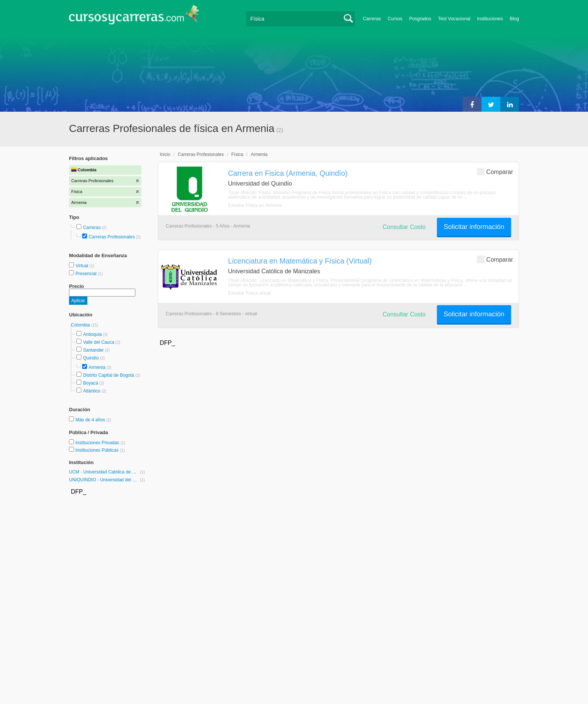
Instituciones (490, 19)
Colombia (81, 325)
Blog (514, 19)
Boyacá (90, 383)
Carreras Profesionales (112, 237)
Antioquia (92, 334)
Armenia (97, 367)
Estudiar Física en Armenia (255, 205)
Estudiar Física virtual (250, 293)
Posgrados (420, 19)
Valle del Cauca (98, 342)
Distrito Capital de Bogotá (108, 375)
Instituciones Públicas (100, 450)
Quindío (91, 358)
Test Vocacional (454, 19)
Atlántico (91, 391)
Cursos (395, 19)
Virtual (82, 266)
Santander (93, 350)
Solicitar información (474, 227)
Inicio (165, 154)
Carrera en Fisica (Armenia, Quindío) (288, 173)
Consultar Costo (404, 227)
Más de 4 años (91, 420)
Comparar (495, 172)
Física (237, 154)
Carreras (372, 19)
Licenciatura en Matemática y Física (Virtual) (300, 261)
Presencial (86, 274)
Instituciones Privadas (100, 443)
